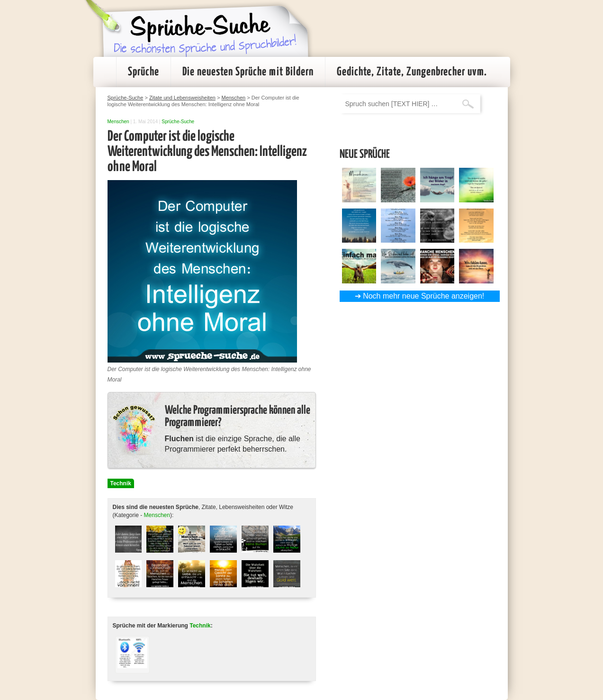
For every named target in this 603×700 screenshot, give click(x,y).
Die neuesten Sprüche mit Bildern (248, 72)
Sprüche (144, 72)
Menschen (118, 122)
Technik (121, 483)
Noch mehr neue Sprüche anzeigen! (423, 296)
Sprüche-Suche (178, 122)
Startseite (105, 72)
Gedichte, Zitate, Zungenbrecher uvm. (412, 72)
